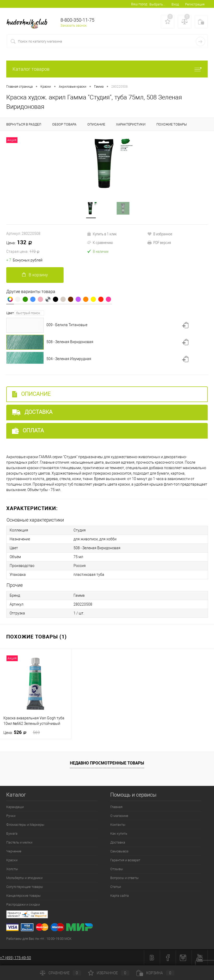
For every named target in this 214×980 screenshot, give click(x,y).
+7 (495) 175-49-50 (16, 958)
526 (22, 732)
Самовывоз (119, 851)
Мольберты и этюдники (24, 878)
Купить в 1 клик (102, 234)
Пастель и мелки (19, 842)
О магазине (119, 816)
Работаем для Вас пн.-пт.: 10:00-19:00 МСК (39, 939)
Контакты (118, 825)
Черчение (14, 851)
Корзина (155, 973)
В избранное (160, 234)
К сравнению (100, 242)
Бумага (12, 833)
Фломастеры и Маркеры (25, 825)
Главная (116, 807)
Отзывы (117, 869)
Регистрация (195, 4)
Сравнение (60, 973)
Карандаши (15, 807)
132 (47, 247)
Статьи (116, 887)
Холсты (12, 869)
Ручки (11, 816)
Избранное (109, 973)
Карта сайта (120, 896)
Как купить (119, 833)
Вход (175, 4)
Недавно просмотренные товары (107, 763)
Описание (31, 394)
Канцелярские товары (23, 896)
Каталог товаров (107, 69)
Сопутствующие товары (25, 887)
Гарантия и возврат (125, 860)
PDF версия (159, 242)
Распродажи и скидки (23, 904)
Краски (12, 860)
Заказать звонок (74, 25)
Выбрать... (157, 4)
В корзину (35, 275)
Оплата (28, 431)
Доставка (32, 412)
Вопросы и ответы (124, 878)
